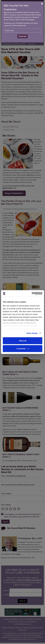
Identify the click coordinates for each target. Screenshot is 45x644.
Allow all (22, 341)
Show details (32, 333)
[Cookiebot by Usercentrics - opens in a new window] (32, 293)
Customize (23, 348)
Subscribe (23, 36)
